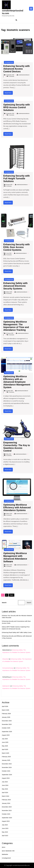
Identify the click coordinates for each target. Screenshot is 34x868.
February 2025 (6, 757)
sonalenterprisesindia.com (13, 12)
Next (12, 595)
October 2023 (6, 814)
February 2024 (6, 800)
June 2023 (5, 828)
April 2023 (5, 836)
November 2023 (7, 810)
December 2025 (7, 721)
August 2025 (6, 735)
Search (4, 603)
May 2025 (5, 746)
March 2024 (5, 796)
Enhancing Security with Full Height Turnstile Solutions (17, 178)
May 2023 (5, 832)
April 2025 (5, 749)
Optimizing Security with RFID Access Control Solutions (17, 107)
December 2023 (7, 807)
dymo (4, 847)
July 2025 (5, 739)
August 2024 (6, 778)
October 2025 (6, 728)
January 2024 (6, 803)
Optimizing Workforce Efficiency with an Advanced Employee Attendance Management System (17, 382)
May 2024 (5, 789)
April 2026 (5, 706)
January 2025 (6, 760)
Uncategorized (9, 62)
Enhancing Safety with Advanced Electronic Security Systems (15, 286)
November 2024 (7, 767)
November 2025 (7, 724)
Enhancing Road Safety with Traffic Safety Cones (17, 632)
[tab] (31, 9)
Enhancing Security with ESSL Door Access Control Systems (17, 247)
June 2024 (5, 785)
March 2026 (5, 710)
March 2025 (5, 753)
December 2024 (7, 764)
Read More (9, 93)
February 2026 (6, 714)
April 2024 (5, 792)
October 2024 (6, 771)
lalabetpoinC (6, 686)
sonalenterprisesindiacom (24, 75)
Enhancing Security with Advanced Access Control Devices (17, 69)
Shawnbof (5, 659)
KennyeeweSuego (8, 668)
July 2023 (5, 825)
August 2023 (6, 821)
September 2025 (7, 732)
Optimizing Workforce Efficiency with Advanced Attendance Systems (17, 507)
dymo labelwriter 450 (8, 851)
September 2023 (7, 818)
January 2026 (6, 717)
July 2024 (5, 782)
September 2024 (7, 775)
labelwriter (5, 854)
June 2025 (5, 742)
